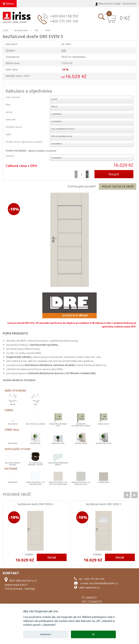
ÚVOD (6, 30)
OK (93, 634)
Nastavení (46, 634)
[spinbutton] (82, 174)
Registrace (130, 4)
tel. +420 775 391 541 (92, 579)
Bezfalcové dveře (21, 30)
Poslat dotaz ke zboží (118, 186)
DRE (37, 30)
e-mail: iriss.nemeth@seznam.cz (99, 583)
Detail (52, 557)
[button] (87, 174)
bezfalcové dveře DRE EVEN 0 (35, 504)
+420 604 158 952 (64, 16)
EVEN (48, 30)
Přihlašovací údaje (109, 4)
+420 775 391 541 (64, 21)
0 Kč (125, 18)
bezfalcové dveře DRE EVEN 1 (104, 504)
